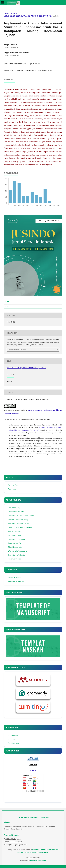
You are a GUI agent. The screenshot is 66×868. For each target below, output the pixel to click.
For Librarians (13, 743)
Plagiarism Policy (15, 535)
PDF (7, 302)
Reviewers (12, 489)
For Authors (12, 739)
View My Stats (33, 770)
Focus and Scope (15, 508)
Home (7, 13)
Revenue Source (14, 559)
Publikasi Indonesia (38, 861)
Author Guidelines (15, 578)
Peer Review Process (16, 512)
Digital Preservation (16, 547)
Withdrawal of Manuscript (18, 551)
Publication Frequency (17, 539)
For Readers (13, 735)
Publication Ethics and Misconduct (21, 516)
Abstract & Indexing (16, 531)
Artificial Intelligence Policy (18, 520)
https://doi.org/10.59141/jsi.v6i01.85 (24, 64)
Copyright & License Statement (20, 527)
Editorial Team (13, 485)
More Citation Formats (17, 350)
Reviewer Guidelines (16, 581)
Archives (15, 13)
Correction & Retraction (17, 555)
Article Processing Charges (18, 523)
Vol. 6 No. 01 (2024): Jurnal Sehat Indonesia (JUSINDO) (28, 16)
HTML (8, 307)
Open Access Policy (16, 543)
